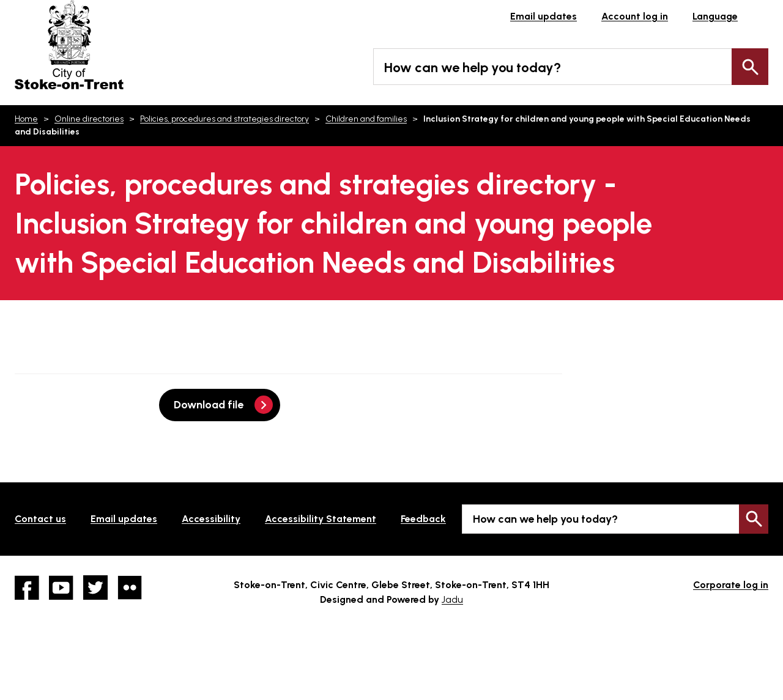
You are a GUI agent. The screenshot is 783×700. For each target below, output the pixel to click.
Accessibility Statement (321, 519)
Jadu (452, 599)
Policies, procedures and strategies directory (225, 119)
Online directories (89, 119)
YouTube (61, 588)
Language (715, 16)
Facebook (27, 588)
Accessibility (211, 519)
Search (750, 67)
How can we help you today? (473, 68)
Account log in (635, 16)
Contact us (40, 519)
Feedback (423, 519)
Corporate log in (731, 585)
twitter (95, 588)
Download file (209, 405)
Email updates (544, 16)
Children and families (366, 119)
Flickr (130, 588)
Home (26, 119)
